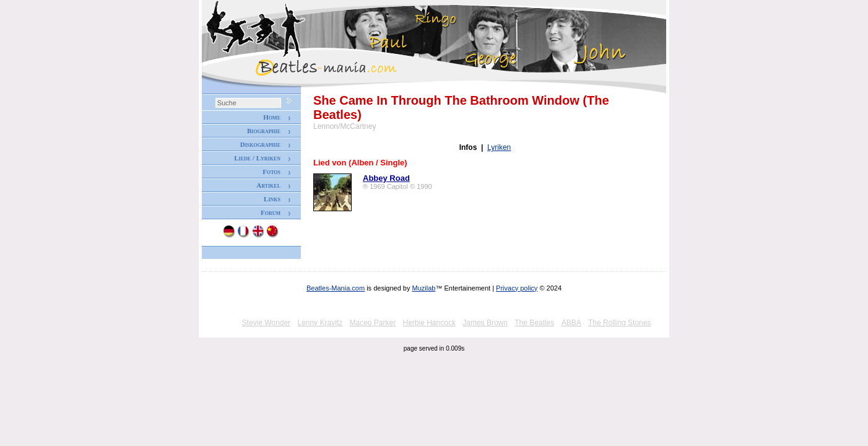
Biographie (264, 131)
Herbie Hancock (429, 323)
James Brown (485, 323)
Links (272, 199)
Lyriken (499, 147)
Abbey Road (386, 178)
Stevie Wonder (267, 323)
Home (272, 117)
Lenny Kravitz (320, 323)
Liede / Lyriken (257, 158)
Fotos (271, 172)
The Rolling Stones (619, 323)
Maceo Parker (372, 323)
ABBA (571, 323)
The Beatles (534, 323)
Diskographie (260, 144)
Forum (271, 212)
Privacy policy (517, 288)
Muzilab (424, 288)
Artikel (268, 185)
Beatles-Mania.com (336, 288)
